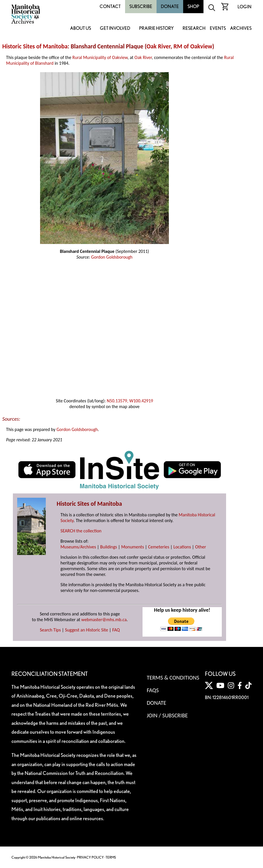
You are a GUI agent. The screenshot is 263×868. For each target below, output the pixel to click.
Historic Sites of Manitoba (35, 46)
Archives (241, 28)
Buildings (109, 547)
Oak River (159, 46)
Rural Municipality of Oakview (100, 57)
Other (201, 547)
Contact (110, 6)
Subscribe (141, 6)
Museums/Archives (78, 547)
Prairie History (156, 28)
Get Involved (115, 28)
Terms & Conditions (173, 678)
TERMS (111, 857)
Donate (170, 6)
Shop (193, 6)
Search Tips (50, 630)
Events (218, 28)
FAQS (153, 690)
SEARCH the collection (81, 531)
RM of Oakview (193, 46)
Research (194, 28)
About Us (81, 28)
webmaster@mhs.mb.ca (104, 620)
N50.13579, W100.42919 (130, 401)
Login (245, 7)
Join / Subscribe (167, 715)
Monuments (133, 547)
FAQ (116, 630)
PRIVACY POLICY (90, 857)
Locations (182, 547)
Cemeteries (159, 547)
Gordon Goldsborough (112, 257)
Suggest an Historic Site (87, 630)
